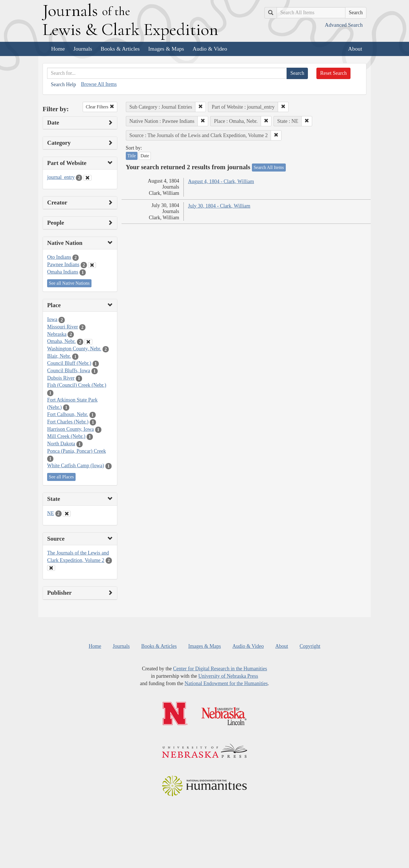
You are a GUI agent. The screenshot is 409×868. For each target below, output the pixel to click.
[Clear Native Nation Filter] (92, 265)
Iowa (52, 319)
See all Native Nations (69, 283)
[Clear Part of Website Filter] (87, 178)
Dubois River (61, 378)
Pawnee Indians (63, 264)
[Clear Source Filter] (51, 568)
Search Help (63, 84)
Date (145, 156)
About (355, 49)
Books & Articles (120, 49)
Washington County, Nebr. (74, 349)
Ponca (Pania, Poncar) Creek (77, 451)
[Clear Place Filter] (88, 342)
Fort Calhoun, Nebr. (68, 414)
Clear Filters (100, 107)
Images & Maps (166, 49)
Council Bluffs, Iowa (69, 371)
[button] (201, 107)
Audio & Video (210, 49)
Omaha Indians (63, 272)
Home (58, 49)
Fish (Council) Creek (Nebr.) (77, 385)
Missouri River (63, 327)
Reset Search (333, 73)
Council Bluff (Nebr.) (69, 363)
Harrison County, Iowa (70, 429)
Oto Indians (59, 257)
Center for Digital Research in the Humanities (220, 669)
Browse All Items (99, 84)
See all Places (61, 477)
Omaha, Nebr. (61, 341)
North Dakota (61, 444)
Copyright (310, 646)
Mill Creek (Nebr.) (66, 436)
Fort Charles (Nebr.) (68, 422)
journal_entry (61, 177)
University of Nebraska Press (228, 676)
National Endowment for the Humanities (226, 683)
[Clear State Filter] (67, 514)
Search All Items (269, 167)
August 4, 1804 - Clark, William (221, 181)
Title (132, 156)
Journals (83, 49)
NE (51, 513)
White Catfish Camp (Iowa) (76, 466)
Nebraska (57, 334)
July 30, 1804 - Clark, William (219, 206)
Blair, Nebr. (59, 356)
